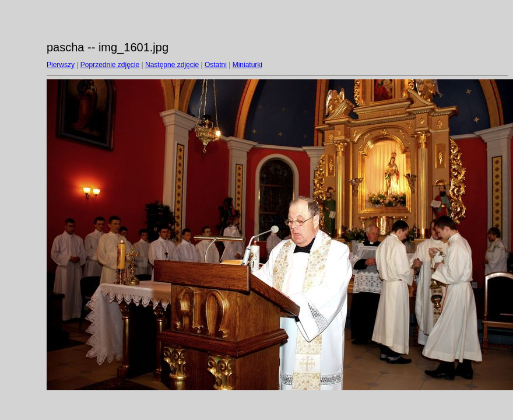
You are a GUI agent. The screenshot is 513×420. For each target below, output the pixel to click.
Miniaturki (247, 65)
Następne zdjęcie (172, 65)
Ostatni (216, 65)
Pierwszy (61, 65)
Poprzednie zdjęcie (110, 65)
